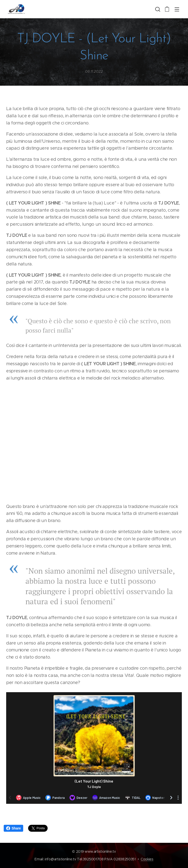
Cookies (147, 859)
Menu (177, 9)
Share (13, 828)
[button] (157, 9)
